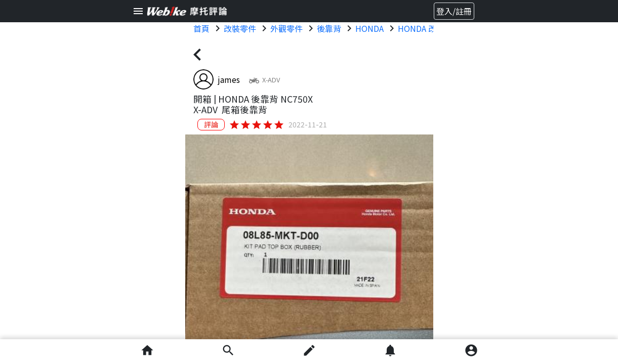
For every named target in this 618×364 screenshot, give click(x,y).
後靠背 (329, 28)
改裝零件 (240, 28)
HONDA (369, 28)
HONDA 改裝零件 (429, 28)
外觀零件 (286, 28)
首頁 (201, 28)
